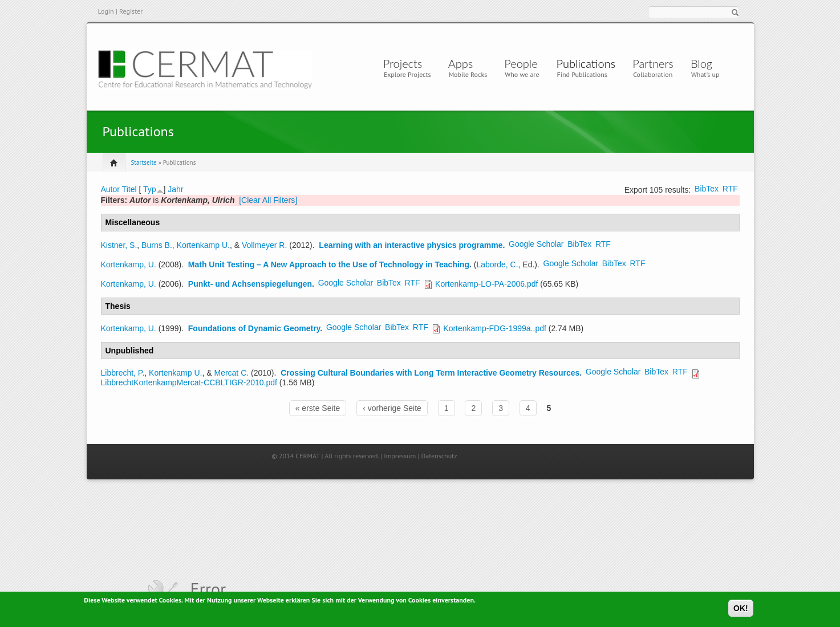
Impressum (400, 456)
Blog (701, 63)
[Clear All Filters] (268, 200)
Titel (129, 189)
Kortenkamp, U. (129, 264)
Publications (586, 63)
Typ (150, 189)
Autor (110, 189)
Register (131, 11)
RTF (730, 189)
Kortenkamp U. (203, 245)
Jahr (175, 189)
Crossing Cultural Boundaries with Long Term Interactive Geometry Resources (430, 373)
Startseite (144, 162)
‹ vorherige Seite (392, 408)
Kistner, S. (119, 245)
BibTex (707, 189)
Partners (653, 63)
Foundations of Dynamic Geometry (254, 328)
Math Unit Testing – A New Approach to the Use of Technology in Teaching (329, 264)
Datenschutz (439, 456)
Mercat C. (231, 373)
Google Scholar (536, 244)
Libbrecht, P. (123, 373)
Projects (403, 63)
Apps (464, 63)
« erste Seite (318, 408)
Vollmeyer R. (264, 245)
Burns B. (157, 245)
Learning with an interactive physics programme (411, 245)
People (521, 63)
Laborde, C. (497, 264)
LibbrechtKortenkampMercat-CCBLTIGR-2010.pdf (189, 382)
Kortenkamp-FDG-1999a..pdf (495, 328)
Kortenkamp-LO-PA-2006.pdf (486, 284)
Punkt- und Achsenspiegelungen (250, 284)
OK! (741, 610)
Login (106, 11)
